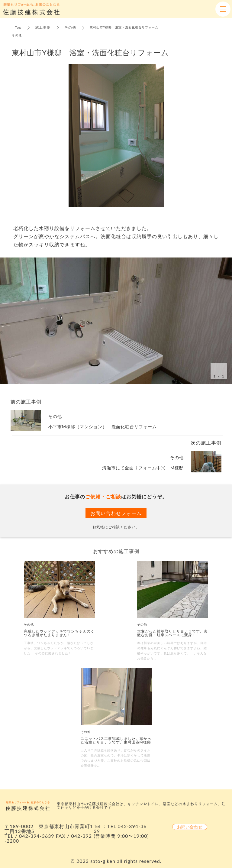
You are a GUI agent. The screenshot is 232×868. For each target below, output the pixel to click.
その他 (70, 27)
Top (18, 27)
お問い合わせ (190, 827)
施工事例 (43, 27)
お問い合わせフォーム (116, 513)
